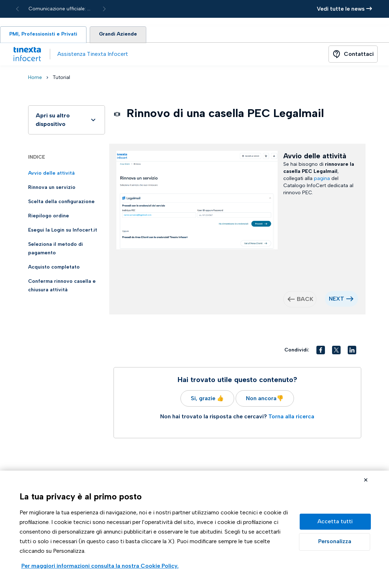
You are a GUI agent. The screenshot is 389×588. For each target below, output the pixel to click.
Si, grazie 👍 (207, 400)
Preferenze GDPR (335, 542)
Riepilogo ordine (49, 217)
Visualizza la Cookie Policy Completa (100, 566)
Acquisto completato (54, 268)
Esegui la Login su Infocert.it (63, 231)
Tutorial (61, 79)
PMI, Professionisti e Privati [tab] (46, 35)
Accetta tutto (335, 522)
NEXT (341, 300)
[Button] (353, 55)
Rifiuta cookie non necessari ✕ (366, 481)
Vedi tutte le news (344, 9)
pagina (322, 180)
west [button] (291, 301)
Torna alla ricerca (291, 418)
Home (35, 79)
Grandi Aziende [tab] (125, 35)
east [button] (350, 300)
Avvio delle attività (51, 174)
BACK (300, 301)
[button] (321, 351)
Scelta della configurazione (61, 203)
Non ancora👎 (265, 400)
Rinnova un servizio (52, 189)
